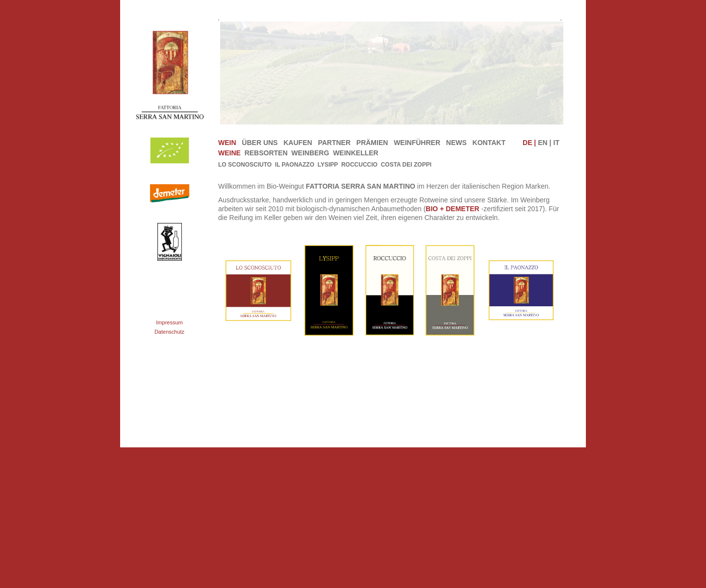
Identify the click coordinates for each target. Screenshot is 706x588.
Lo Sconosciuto (245, 165)
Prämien (372, 143)
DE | (529, 143)
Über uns (260, 143)
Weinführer (417, 143)
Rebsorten (267, 153)
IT (556, 143)
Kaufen (298, 143)
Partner (334, 143)
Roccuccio (359, 165)
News (456, 143)
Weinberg (311, 153)
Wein (227, 143)
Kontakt (489, 143)
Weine (230, 153)
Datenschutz (169, 332)
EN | (544, 143)
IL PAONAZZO (295, 165)
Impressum (169, 322)
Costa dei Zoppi (406, 165)
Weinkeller (356, 153)
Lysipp (328, 165)
